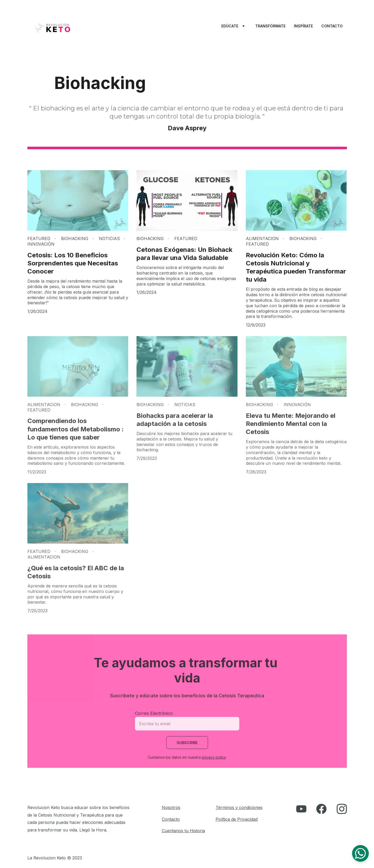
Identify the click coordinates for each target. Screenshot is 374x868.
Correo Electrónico (154, 713)
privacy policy (214, 757)
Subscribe (187, 743)
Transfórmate (270, 26)
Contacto (332, 26)
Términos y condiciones (239, 807)
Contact (170, 819)
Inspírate (303, 26)
